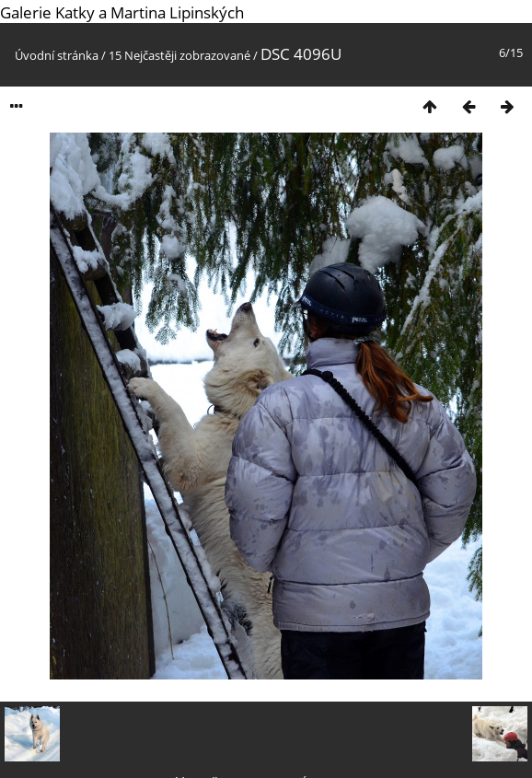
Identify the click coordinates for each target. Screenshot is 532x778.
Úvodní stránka (57, 55)
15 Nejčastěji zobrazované (179, 55)
